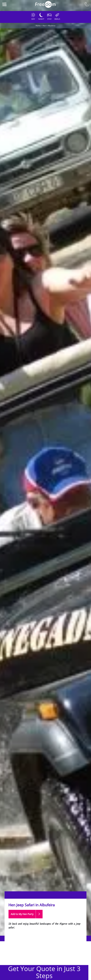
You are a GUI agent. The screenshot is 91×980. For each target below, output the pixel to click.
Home (38, 26)
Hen (44, 26)
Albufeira (52, 26)
